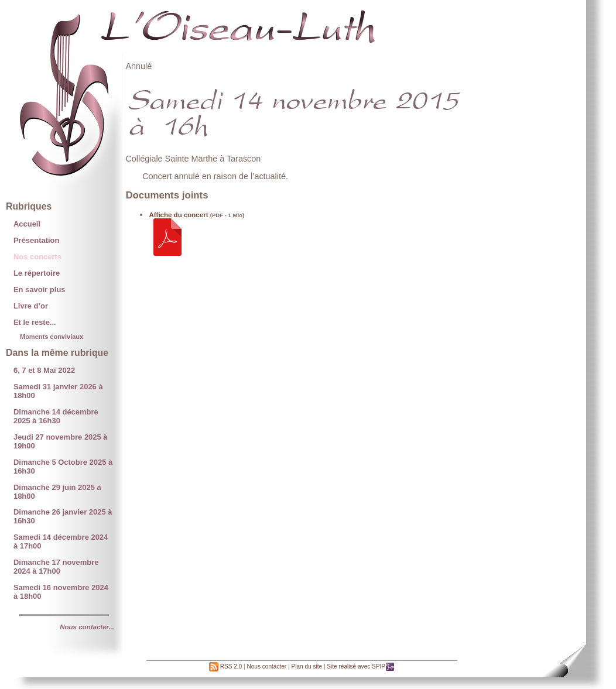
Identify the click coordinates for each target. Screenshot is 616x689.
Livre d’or (31, 306)
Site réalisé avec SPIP (361, 666)
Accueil (27, 224)
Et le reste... (35, 322)
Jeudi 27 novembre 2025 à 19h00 (61, 441)
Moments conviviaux (52, 337)
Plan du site (307, 666)
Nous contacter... (87, 627)
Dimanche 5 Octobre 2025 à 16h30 (63, 467)
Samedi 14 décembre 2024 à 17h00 (61, 541)
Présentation (36, 240)
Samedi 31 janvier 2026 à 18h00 (58, 391)
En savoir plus (40, 289)
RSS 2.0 (225, 666)
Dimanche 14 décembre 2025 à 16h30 (56, 416)
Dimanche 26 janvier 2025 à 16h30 (63, 516)
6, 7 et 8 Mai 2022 (44, 370)
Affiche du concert (178, 215)
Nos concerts (37, 257)
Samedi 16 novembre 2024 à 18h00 (61, 592)
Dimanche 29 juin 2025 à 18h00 (57, 492)
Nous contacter (266, 666)
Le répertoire (37, 273)
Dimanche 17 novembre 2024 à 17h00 (56, 567)
